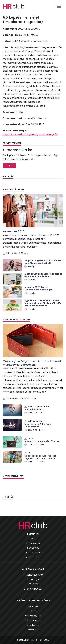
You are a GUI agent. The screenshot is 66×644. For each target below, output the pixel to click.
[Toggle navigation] (59, 6)
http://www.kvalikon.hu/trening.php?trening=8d (30, 134)
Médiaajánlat (33, 557)
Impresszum (33, 543)
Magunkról (33, 534)
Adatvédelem (33, 552)
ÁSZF (33, 539)
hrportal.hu (33, 607)
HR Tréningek (33, 579)
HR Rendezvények (33, 575)
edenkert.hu (33, 625)
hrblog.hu (33, 611)
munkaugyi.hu (33, 616)
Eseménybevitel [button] (33, 589)
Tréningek (33, 584)
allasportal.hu (33, 620)
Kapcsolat (33, 548)
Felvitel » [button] (10, 166)
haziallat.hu (33, 630)
